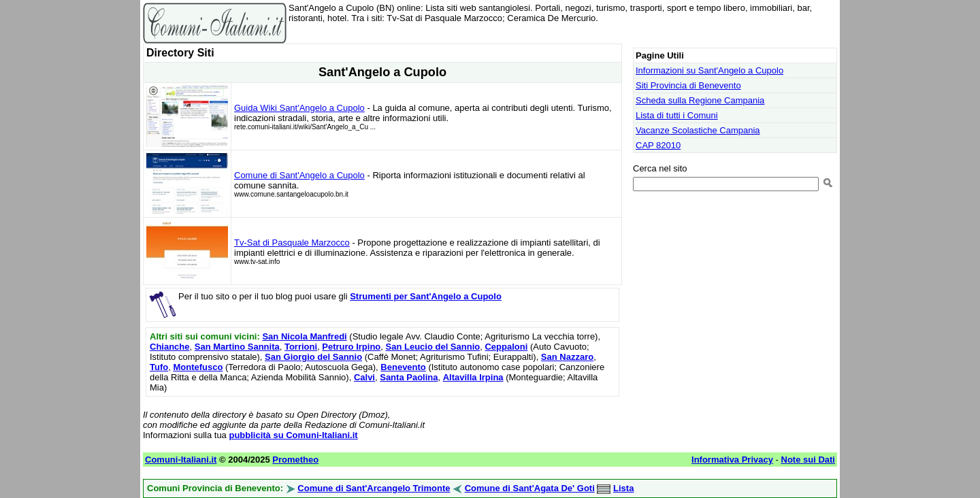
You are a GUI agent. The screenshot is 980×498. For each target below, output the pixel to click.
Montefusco (198, 367)
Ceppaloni (506, 347)
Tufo (159, 367)
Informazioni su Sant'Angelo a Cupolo (709, 70)
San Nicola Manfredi (304, 336)
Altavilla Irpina (473, 377)
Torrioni (301, 347)
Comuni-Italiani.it (181, 460)
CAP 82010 (658, 145)
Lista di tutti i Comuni (677, 115)
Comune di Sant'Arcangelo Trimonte (374, 488)
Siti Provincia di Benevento (688, 85)
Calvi (364, 377)
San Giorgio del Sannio (313, 357)
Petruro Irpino (351, 347)
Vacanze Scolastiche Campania (698, 130)
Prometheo (295, 460)
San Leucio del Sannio (433, 347)
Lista (623, 488)
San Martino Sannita (237, 347)
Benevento (403, 367)
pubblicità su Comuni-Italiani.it (293, 435)
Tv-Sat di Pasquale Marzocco (292, 243)
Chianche (170, 347)
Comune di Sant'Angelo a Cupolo (299, 175)
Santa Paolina (409, 377)
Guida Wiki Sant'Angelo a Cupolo (299, 108)
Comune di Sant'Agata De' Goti (530, 488)
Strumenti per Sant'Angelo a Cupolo (426, 296)
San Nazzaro (567, 357)
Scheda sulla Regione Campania (700, 100)
